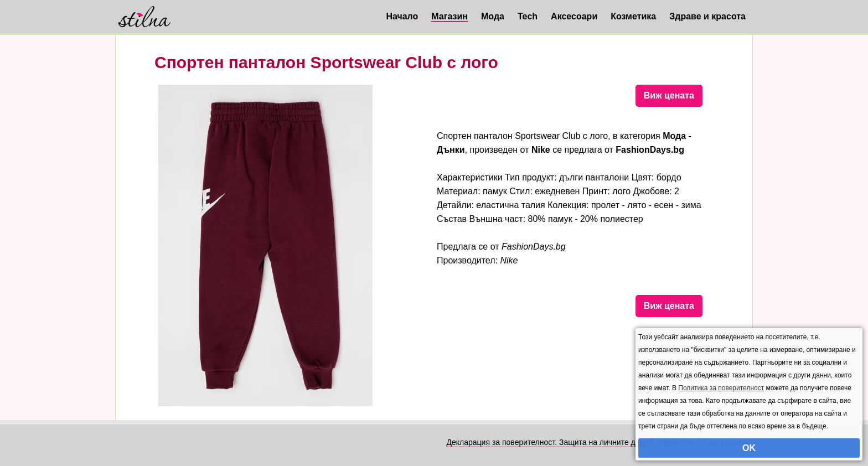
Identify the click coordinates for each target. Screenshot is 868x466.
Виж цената (669, 95)
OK (749, 448)
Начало (402, 16)
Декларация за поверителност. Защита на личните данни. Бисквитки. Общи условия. (600, 442)
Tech (528, 16)
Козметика (633, 16)
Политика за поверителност (721, 388)
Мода (493, 16)
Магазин (449, 16)
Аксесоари (574, 16)
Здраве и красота (707, 16)
